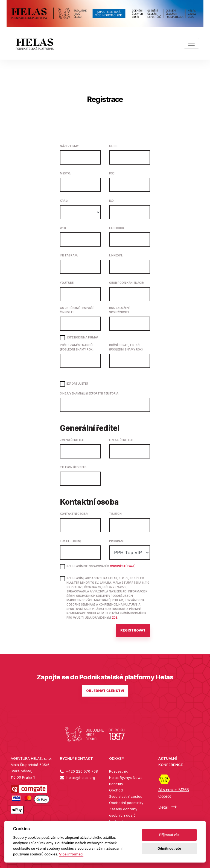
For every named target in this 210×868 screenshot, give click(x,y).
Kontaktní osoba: (74, 514)
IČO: (112, 201)
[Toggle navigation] (191, 43)
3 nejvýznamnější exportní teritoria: (90, 393)
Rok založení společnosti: (119, 310)
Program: (117, 541)
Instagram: (69, 255)
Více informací (71, 854)
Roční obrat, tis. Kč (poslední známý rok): (126, 347)
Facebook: (117, 228)
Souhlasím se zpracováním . (101, 566)
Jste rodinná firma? (82, 337)
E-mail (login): (71, 541)
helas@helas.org (78, 778)
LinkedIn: (116, 255)
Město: (65, 173)
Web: (63, 228)
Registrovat (133, 630)
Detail (167, 807)
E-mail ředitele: (121, 440)
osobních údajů (123, 566)
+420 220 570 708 (79, 771)
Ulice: (113, 146)
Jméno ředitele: (72, 440)
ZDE (115, 618)
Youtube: (67, 283)
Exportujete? (77, 384)
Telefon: (116, 514)
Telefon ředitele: (73, 467)
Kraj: (64, 201)
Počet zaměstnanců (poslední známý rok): (77, 347)
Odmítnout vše (169, 848)
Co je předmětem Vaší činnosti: (77, 310)
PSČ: (112, 173)
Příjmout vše (169, 835)
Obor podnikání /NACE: (126, 283)
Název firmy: (69, 146)
